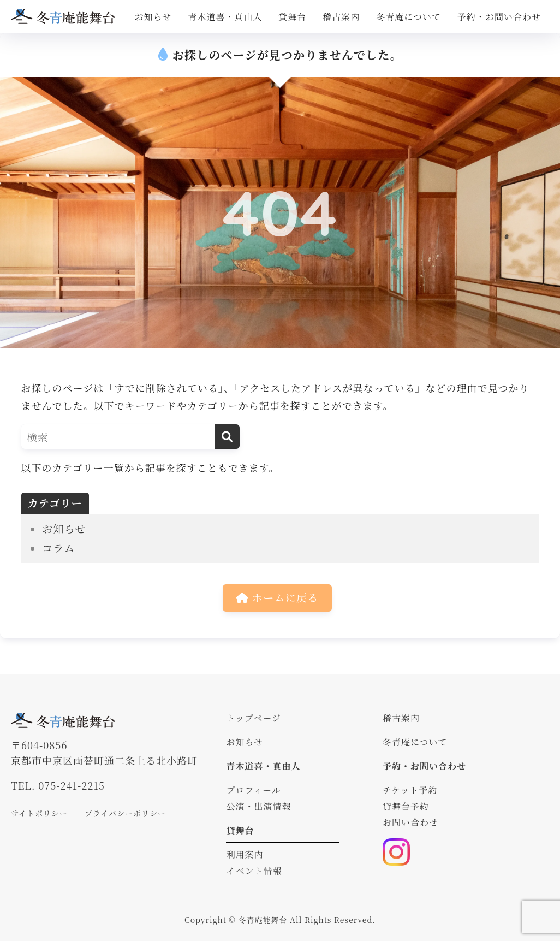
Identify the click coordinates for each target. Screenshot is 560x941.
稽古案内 (341, 17)
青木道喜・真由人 (225, 17)
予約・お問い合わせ (499, 17)
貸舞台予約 (406, 806)
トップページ (254, 718)
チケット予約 (410, 790)
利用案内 (245, 854)
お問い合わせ (410, 822)
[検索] (227, 437)
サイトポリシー (39, 813)
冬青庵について (409, 17)
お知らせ (153, 17)
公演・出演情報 (258, 806)
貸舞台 (292, 17)
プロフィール (253, 790)
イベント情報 (254, 871)
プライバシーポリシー (125, 813)
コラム (59, 548)
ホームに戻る (277, 597)
